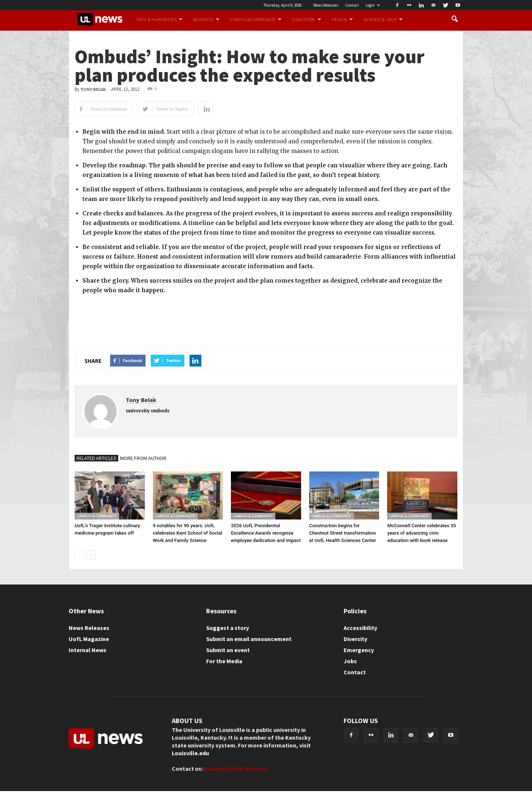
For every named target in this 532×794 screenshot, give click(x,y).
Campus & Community (256, 19)
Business (206, 19)
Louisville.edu (190, 753)
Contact (352, 5)
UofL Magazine (89, 639)
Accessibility (360, 628)
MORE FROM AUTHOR (143, 458)
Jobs (350, 661)
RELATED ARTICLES (96, 458)
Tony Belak (93, 90)
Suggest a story (228, 628)
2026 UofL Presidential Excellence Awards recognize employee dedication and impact (266, 533)
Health (342, 19)
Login (373, 5)
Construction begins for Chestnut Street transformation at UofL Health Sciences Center (343, 533)
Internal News (88, 650)
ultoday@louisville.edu (235, 769)
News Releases (326, 5)
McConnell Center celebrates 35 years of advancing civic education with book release (422, 533)
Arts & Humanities (159, 19)
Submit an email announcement (249, 639)
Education (306, 19)
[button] (454, 19)
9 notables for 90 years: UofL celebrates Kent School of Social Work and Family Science (188, 533)
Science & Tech (383, 19)
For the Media (224, 661)
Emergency (359, 650)
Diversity (355, 639)
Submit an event (228, 650)
